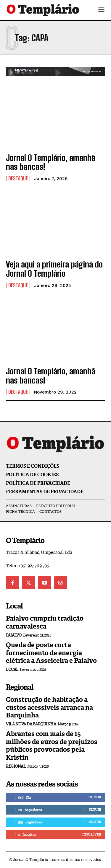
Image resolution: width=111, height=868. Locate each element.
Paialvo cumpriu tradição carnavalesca (45, 622)
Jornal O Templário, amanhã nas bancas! (51, 162)
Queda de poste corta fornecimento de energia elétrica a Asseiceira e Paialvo (51, 653)
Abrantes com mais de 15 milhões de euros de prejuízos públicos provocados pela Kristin (52, 745)
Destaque (18, 178)
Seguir (95, 810)
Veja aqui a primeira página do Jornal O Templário (54, 269)
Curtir (95, 797)
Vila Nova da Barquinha (31, 724)
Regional (16, 766)
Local (12, 669)
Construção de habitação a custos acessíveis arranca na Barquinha (49, 707)
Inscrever (92, 834)
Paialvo (14, 635)
